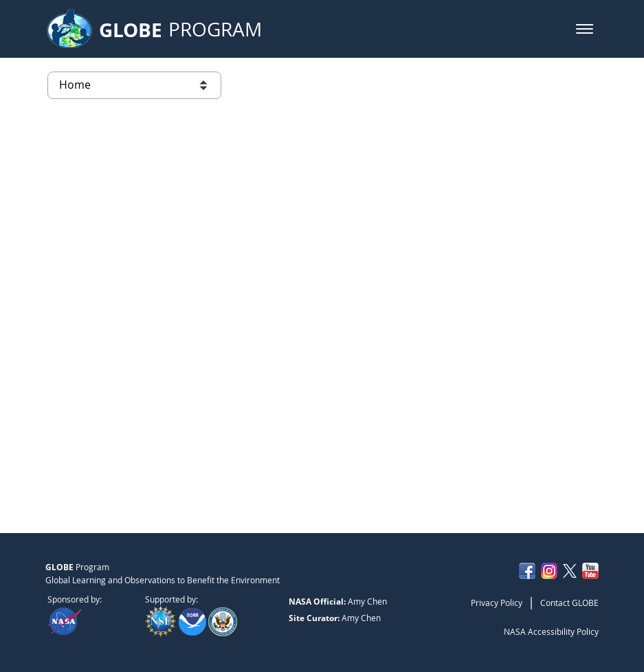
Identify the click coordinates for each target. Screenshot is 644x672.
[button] (585, 29)
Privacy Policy (497, 603)
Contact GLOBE (569, 603)
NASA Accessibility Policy (551, 631)
